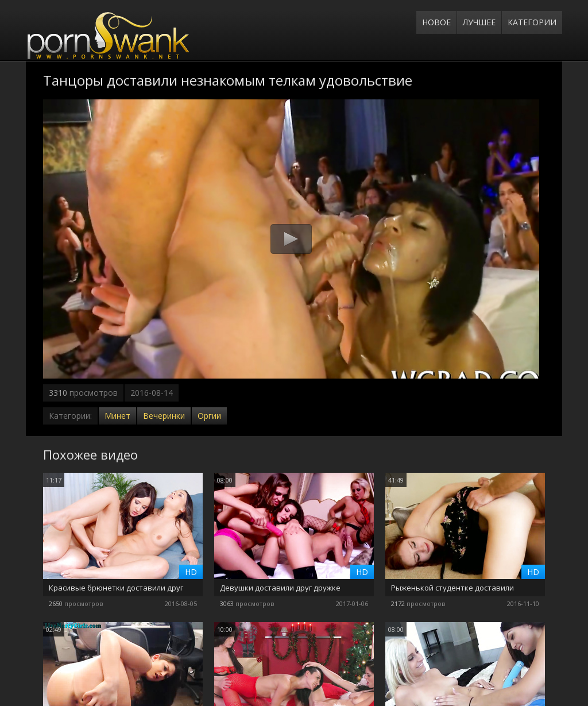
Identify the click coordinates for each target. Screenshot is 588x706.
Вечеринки (164, 416)
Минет (117, 416)
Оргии (209, 416)
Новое (436, 22)
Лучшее (479, 22)
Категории (532, 22)
